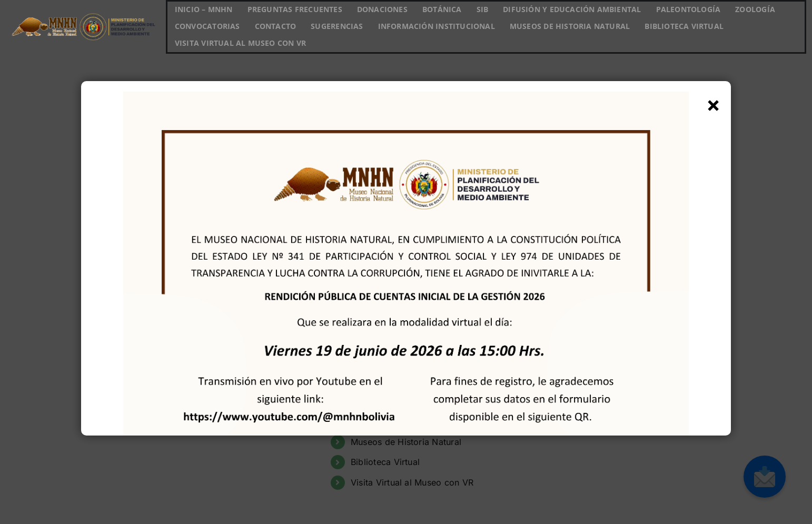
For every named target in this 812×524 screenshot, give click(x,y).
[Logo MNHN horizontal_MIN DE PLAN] (83, 11)
